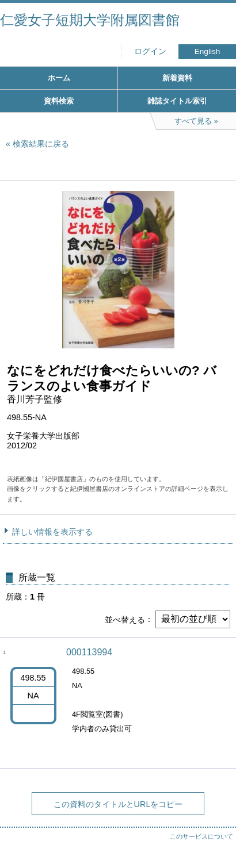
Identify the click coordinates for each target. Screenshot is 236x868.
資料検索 (59, 101)
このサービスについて (201, 836)
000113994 (89, 652)
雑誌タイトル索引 (177, 101)
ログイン (150, 51)
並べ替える (125, 619)
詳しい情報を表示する (52, 532)
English (208, 51)
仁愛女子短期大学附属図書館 (90, 20)
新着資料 (177, 78)
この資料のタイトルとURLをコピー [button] (118, 804)
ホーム (59, 78)
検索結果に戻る (41, 144)
